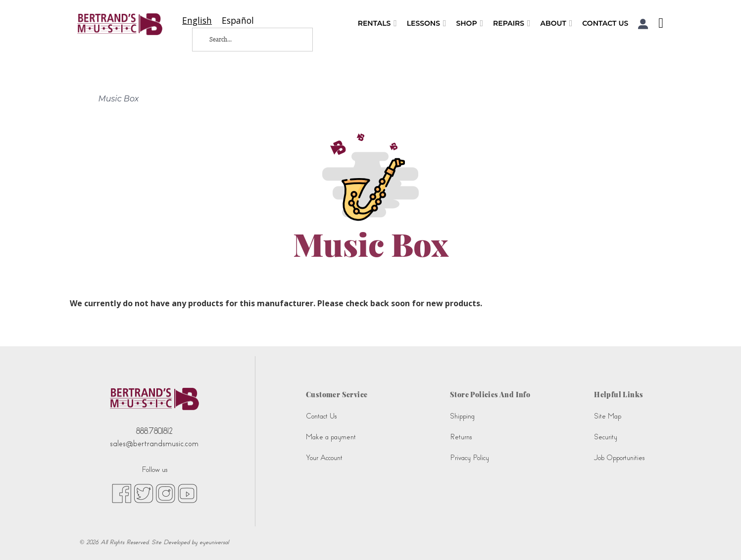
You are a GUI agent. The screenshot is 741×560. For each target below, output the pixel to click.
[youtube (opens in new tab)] (187, 493)
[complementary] (719, 538)
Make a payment (331, 437)
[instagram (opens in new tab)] (166, 493)
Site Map (608, 416)
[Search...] (245, 40)
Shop (469, 23)
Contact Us (605, 23)
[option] (238, 21)
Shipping (462, 416)
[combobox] (197, 21)
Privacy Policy (469, 458)
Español (238, 21)
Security (606, 437)
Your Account (324, 458)
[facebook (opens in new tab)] (122, 493)
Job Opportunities (619, 458)
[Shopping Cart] (658, 24)
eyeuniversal (214, 542)
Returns (461, 437)
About (557, 23)
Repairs (512, 23)
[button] (643, 24)
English (197, 21)
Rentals (377, 23)
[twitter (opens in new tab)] (144, 493)
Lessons (427, 23)
